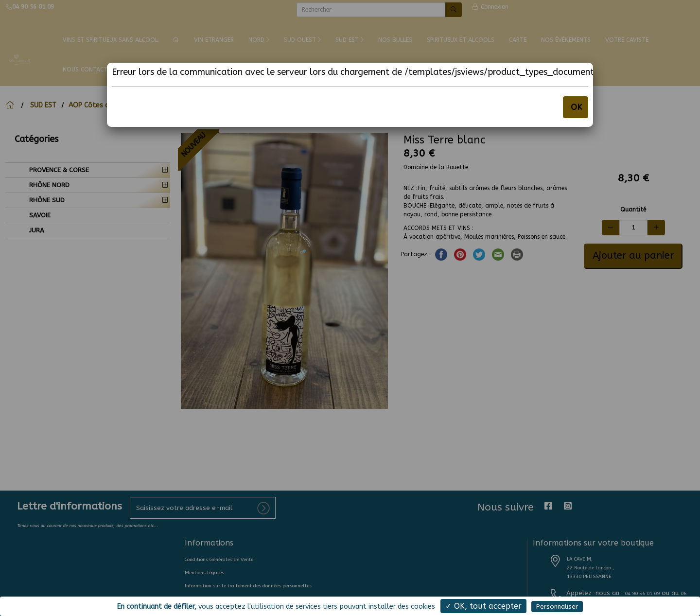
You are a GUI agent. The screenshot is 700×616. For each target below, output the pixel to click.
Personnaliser (557, 607)
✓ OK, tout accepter (483, 606)
